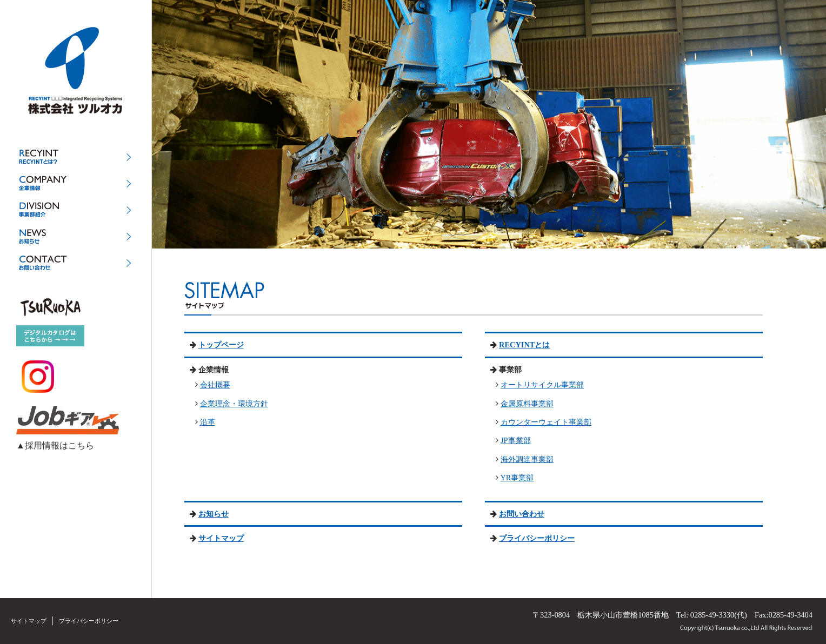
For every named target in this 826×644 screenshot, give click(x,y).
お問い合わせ (522, 514)
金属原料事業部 (527, 404)
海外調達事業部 (527, 459)
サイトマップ (221, 538)
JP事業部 (516, 440)
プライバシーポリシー (537, 538)
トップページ (221, 345)
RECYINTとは (524, 345)
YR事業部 (517, 478)
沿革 (208, 422)
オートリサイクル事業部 (542, 385)
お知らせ (214, 514)
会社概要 (215, 385)
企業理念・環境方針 (234, 404)
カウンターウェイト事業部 (546, 422)
